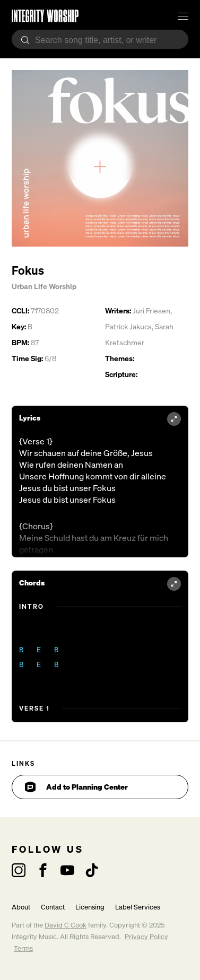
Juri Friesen (151, 310)
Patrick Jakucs (128, 326)
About (21, 907)
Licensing (90, 907)
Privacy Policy (146, 937)
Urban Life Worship (44, 286)
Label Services (138, 907)
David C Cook (66, 925)
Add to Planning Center (76, 787)
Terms (23, 948)
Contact (53, 907)
